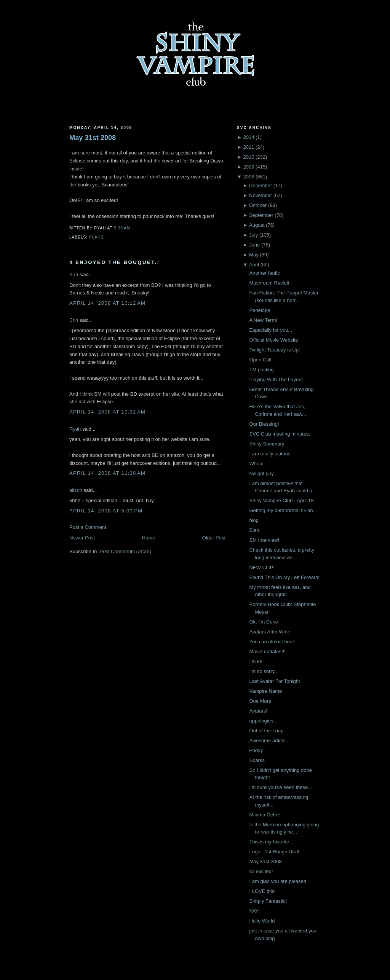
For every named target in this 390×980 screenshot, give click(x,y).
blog (254, 520)
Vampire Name (265, 691)
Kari (74, 274)
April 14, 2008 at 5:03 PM (106, 511)
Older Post (214, 538)
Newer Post (82, 538)
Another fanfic (264, 273)
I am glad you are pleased (278, 881)
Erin (74, 320)
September (261, 215)
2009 (249, 167)
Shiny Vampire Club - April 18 (281, 500)
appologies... (263, 721)
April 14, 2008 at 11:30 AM (107, 473)
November (261, 195)
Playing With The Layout (276, 379)
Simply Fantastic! (268, 901)
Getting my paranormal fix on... (283, 510)
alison (76, 490)
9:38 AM (122, 228)
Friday (256, 750)
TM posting (261, 370)
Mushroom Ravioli (269, 283)
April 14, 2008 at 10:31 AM (107, 412)
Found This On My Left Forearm (284, 577)
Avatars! (258, 711)
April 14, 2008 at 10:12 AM (107, 303)
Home (149, 538)
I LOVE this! (262, 891)
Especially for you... (271, 330)
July (253, 235)
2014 (249, 137)
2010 (249, 157)
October (258, 205)
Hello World (262, 921)
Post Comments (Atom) (125, 551)
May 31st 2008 (93, 138)
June (254, 245)
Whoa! (256, 464)
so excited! (261, 871)
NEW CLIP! (262, 567)
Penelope (260, 310)
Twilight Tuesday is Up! (274, 350)
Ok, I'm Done (263, 622)
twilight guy (261, 473)
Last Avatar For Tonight (274, 681)
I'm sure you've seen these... (281, 787)
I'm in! (256, 661)
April (254, 265)
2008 (249, 177)
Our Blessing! (264, 424)
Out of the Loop (266, 731)
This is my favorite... (271, 842)
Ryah (75, 429)
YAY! (254, 911)
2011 (249, 147)
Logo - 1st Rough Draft (274, 852)
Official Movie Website (273, 340)
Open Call (260, 360)
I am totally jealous (270, 454)
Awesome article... (269, 741)
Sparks (257, 760)
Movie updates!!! (267, 651)
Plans (96, 237)
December (261, 185)
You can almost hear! (272, 642)
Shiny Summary (267, 444)
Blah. (255, 530)
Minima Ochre (265, 815)
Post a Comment (88, 527)
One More (260, 701)
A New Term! (263, 320)
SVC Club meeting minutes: (280, 434)
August (257, 225)
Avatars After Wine (269, 632)
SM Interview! (264, 540)
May (254, 255)
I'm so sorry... (264, 671)
